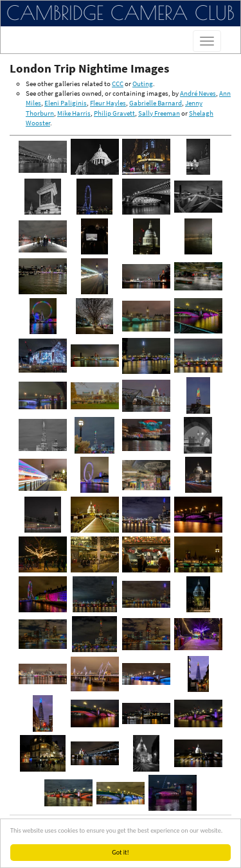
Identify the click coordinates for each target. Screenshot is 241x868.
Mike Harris (74, 113)
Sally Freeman (159, 113)
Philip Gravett (114, 113)
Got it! (123, 852)
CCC (118, 84)
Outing (143, 84)
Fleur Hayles (108, 103)
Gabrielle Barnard (156, 103)
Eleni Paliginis (66, 103)
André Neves (198, 93)
